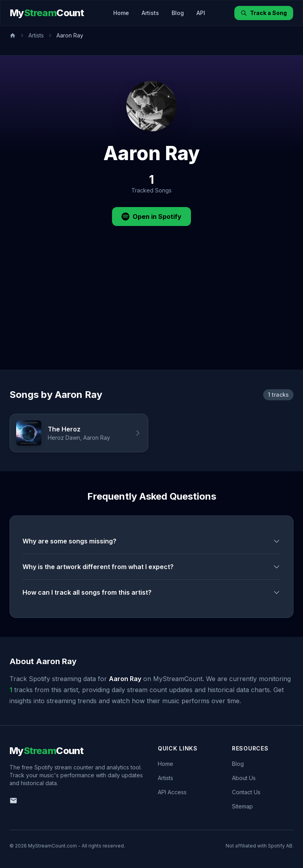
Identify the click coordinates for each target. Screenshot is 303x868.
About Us (244, 778)
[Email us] (13, 801)
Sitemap (242, 806)
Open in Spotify (151, 217)
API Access (172, 792)
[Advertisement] (151, 310)
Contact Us (246, 792)
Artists (150, 13)
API (201, 13)
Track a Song (264, 13)
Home (121, 13)
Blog (178, 13)
